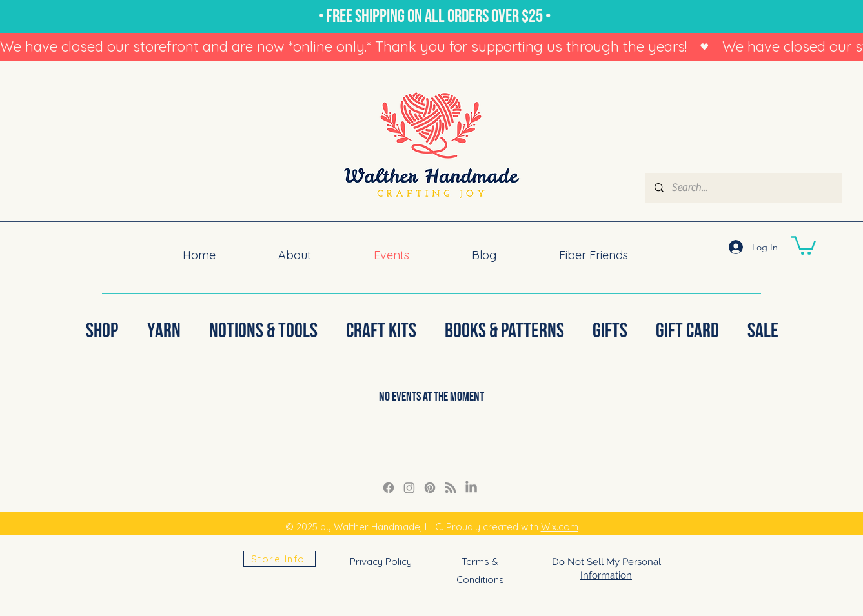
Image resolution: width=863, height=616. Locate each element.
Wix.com (560, 527)
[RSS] (451, 488)
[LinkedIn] (471, 488)
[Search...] (743, 188)
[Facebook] (389, 488)
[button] (804, 244)
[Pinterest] (430, 488)
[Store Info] (279, 559)
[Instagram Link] (409, 488)
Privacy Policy (381, 561)
